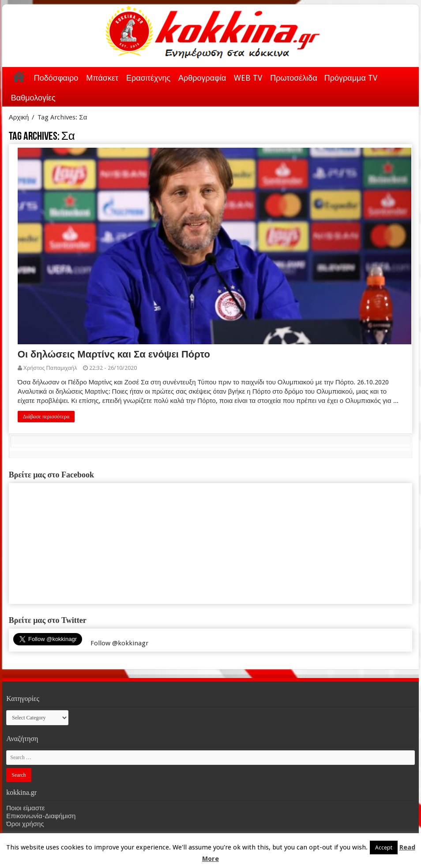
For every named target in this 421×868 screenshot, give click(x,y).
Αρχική (19, 76)
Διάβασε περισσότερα (46, 417)
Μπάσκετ (102, 78)
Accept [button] (384, 848)
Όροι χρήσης (25, 824)
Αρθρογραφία (202, 78)
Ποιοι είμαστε (25, 808)
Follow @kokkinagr (119, 643)
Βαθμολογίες (33, 98)
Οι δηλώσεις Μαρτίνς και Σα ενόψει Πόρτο (114, 354)
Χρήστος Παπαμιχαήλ (50, 368)
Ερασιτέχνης (148, 78)
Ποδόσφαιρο (56, 78)
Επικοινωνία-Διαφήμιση (41, 816)
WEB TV (248, 78)
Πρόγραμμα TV (351, 78)
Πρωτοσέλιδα (293, 78)
